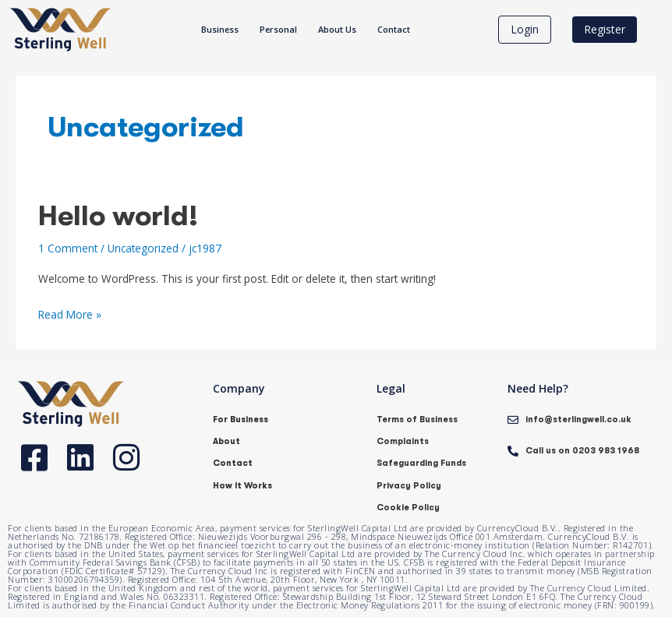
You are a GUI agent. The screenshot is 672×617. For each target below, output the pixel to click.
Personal (278, 29)
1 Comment (68, 248)
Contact (394, 29)
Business (220, 29)
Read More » (70, 313)
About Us (337, 29)
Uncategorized (143, 248)
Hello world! (118, 216)
